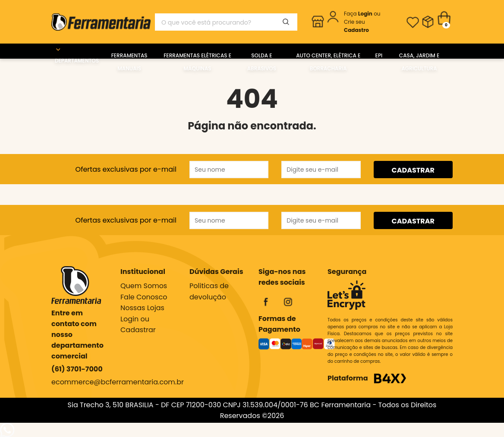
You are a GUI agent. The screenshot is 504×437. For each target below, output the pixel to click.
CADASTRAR (413, 170)
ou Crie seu (362, 22)
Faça (359, 14)
